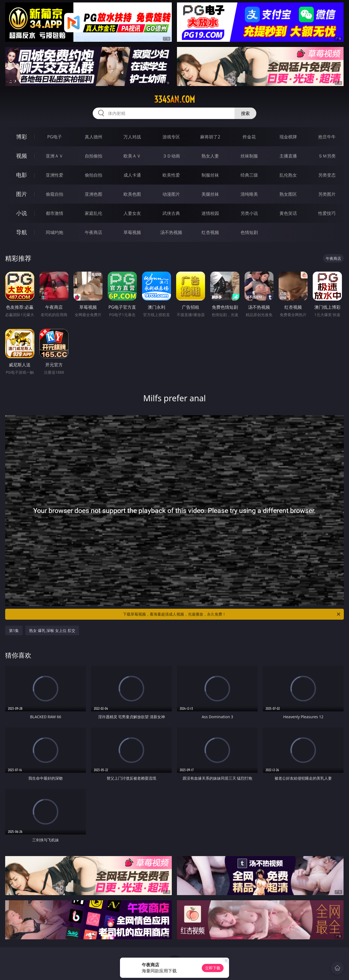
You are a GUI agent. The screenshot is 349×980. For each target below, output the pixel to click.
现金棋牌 (288, 137)
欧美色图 (132, 194)
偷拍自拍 (94, 175)
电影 (22, 175)
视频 (22, 156)
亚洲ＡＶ (55, 156)
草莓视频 (132, 232)
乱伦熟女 (288, 175)
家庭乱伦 (94, 213)
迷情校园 (210, 213)
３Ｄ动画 (171, 156)
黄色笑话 (288, 213)
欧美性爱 (171, 175)
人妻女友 (132, 213)
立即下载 (213, 968)
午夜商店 (94, 232)
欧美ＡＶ (132, 156)
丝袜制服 (249, 156)
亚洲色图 (94, 194)
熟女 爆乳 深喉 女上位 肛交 (52, 630)
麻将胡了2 (210, 137)
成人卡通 (132, 175)
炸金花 (249, 137)
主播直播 (288, 156)
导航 (22, 232)
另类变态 (327, 175)
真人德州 (94, 137)
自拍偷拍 (94, 156)
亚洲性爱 (55, 175)
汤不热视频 (171, 232)
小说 (22, 213)
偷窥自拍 (55, 194)
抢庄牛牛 (327, 137)
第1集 (14, 630)
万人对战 (132, 137)
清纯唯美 (249, 194)
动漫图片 (171, 194)
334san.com (174, 99)
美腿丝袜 (210, 194)
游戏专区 (171, 137)
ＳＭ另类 (327, 156)
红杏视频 (210, 232)
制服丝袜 (210, 175)
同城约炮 (55, 232)
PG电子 (54, 137)
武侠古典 (171, 213)
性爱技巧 (327, 213)
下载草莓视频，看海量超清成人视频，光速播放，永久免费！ (232, 614)
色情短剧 (249, 232)
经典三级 (249, 175)
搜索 (245, 113)
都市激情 (55, 213)
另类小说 (249, 213)
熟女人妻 (210, 156)
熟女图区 (288, 194)
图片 (22, 194)
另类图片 (327, 194)
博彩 (22, 137)
